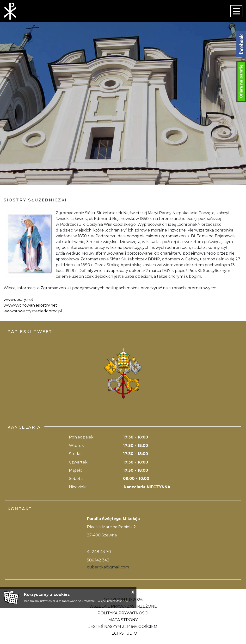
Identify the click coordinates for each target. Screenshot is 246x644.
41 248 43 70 (99, 552)
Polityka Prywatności (123, 613)
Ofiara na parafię (241, 82)
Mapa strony (123, 620)
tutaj (126, 601)
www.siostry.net (18, 299)
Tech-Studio (123, 633)
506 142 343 (98, 560)
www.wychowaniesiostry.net (30, 305)
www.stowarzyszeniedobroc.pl (33, 311)
